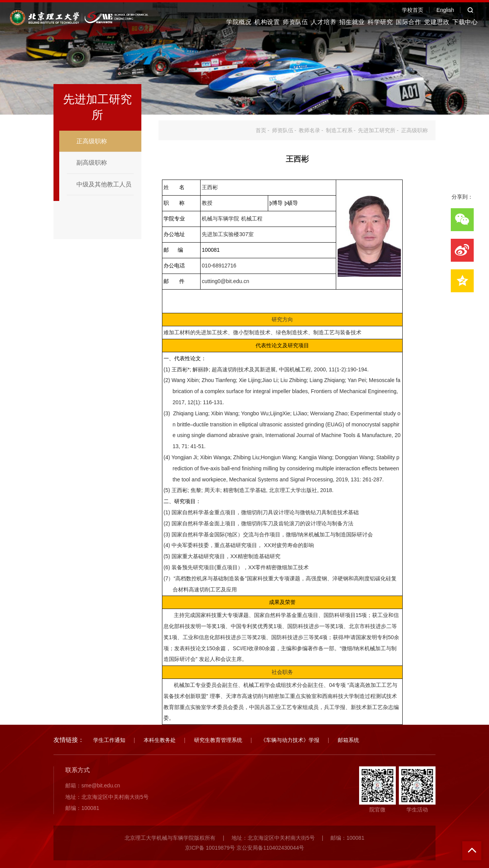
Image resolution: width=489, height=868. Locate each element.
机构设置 (267, 22)
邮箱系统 (348, 740)
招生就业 (352, 22)
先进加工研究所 (377, 130)
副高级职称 (92, 163)
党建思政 (437, 22)
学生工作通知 (109, 740)
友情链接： (69, 740)
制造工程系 (339, 130)
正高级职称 (92, 141)
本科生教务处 (160, 740)
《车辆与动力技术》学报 (290, 740)
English (445, 10)
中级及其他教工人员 (104, 184)
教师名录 (309, 130)
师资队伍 (295, 22)
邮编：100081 (82, 808)
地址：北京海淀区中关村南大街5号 (107, 797)
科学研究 (380, 22)
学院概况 (239, 22)
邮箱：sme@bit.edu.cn (93, 785)
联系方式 (78, 770)
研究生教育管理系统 (218, 740)
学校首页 (413, 10)
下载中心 (465, 22)
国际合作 (408, 22)
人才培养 (324, 22)
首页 (261, 130)
